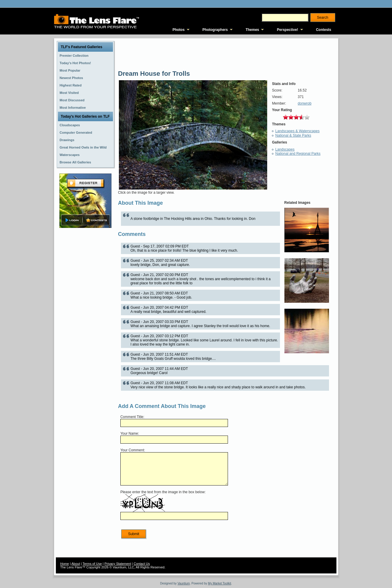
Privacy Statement (118, 564)
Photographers (215, 30)
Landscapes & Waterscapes (297, 131)
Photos (178, 30)
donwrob (305, 103)
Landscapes (285, 149)
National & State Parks (293, 135)
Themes (252, 30)
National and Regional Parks (298, 154)
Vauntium (184, 583)
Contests (323, 30)
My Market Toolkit (220, 583)
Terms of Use (92, 564)
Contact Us (142, 564)
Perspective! (288, 30)
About (76, 564)
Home (65, 564)
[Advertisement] (85, 323)
